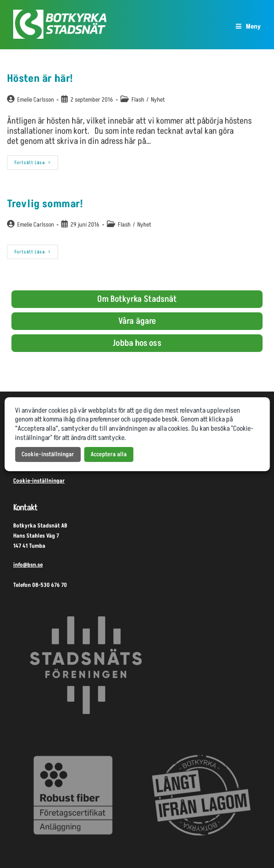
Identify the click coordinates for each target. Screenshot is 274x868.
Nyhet (158, 100)
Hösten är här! (40, 79)
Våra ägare (137, 321)
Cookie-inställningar (39, 481)
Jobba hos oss (137, 343)
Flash (138, 100)
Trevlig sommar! (45, 204)
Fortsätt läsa (36, 161)
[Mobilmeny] (248, 27)
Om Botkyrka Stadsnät (137, 299)
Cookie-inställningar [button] (48, 454)
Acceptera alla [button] (109, 454)
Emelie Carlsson (36, 100)
